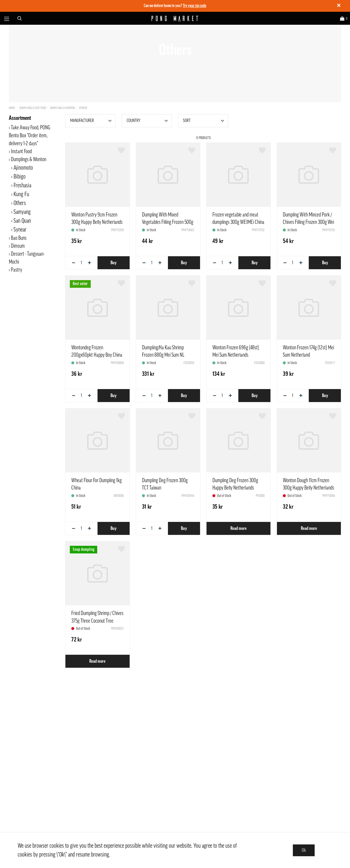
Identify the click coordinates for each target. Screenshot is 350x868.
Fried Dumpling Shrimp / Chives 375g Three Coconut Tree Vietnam (97, 621)
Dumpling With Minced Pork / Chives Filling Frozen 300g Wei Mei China (308, 222)
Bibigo (20, 177)
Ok (304, 850)
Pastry (16, 270)
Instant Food (21, 151)
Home (12, 108)
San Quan (22, 221)
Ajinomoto (23, 168)
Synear (20, 230)
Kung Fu (21, 194)
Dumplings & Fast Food (33, 108)
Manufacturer (91, 121)
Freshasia (22, 186)
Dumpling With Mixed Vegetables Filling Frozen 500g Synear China (168, 222)
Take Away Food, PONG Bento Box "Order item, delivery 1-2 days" (29, 135)
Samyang (22, 212)
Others (83, 108)
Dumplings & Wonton (62, 108)
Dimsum (18, 246)
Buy (113, 263)
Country (148, 121)
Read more (238, 528)
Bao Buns (19, 238)
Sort (204, 121)
